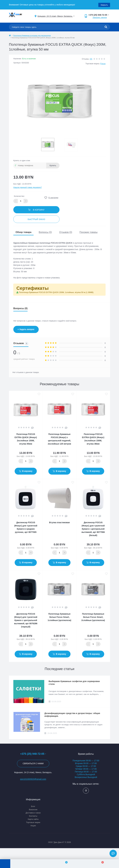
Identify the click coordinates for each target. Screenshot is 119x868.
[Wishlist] (65, 864)
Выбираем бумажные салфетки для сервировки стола (74, 682)
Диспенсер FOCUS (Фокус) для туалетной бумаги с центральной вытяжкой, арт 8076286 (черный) (26, 620)
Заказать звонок (100, 17)
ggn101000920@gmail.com (33, 779)
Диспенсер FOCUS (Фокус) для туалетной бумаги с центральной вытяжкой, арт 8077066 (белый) (93, 529)
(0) (91, 59)
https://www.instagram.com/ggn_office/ (86, 790)
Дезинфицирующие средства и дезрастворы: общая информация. (72, 714)
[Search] (106, 27)
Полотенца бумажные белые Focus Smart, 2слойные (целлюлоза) (93, 617)
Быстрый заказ (36, 219)
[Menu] (5, 864)
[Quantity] (26, 461)
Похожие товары (88, 232)
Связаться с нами (33, 763)
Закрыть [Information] (104, 5)
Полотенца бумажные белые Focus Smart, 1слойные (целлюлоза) (59, 617)
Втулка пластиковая (59, 522)
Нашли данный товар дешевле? (28, 187)
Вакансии (33, 809)
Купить (53, 165)
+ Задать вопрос (26, 329)
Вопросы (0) (45, 232)
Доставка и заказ (33, 812)
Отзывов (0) (66, 232)
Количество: (19, 196)
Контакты (33, 816)
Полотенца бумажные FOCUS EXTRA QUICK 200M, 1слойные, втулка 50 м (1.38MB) (56, 292)
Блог (33, 806)
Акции (33, 825)
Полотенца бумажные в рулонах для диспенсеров (32, 35)
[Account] (28, 864)
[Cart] (101, 864)
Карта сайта (33, 819)
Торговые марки (33, 822)
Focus (103, 63)
